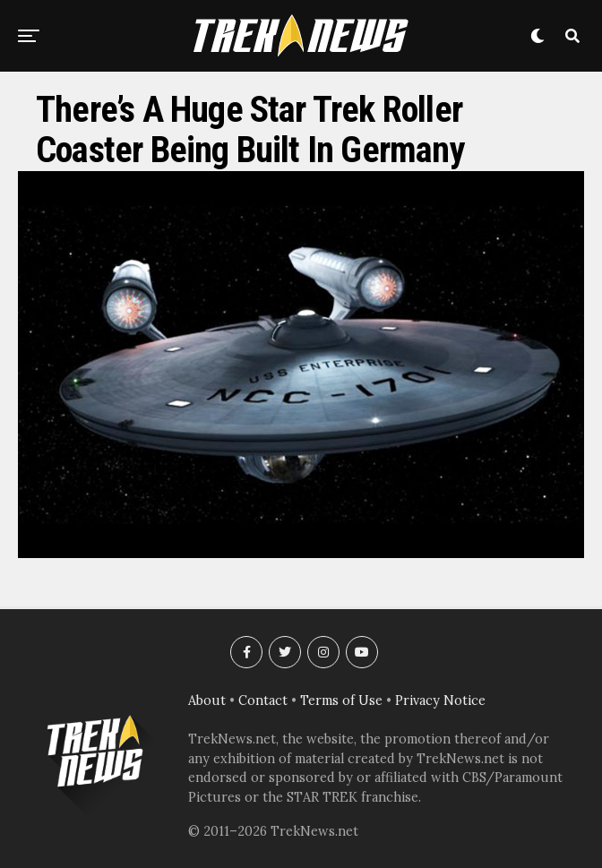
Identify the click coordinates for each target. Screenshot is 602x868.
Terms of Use (341, 700)
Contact (263, 700)
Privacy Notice (440, 700)
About (207, 700)
